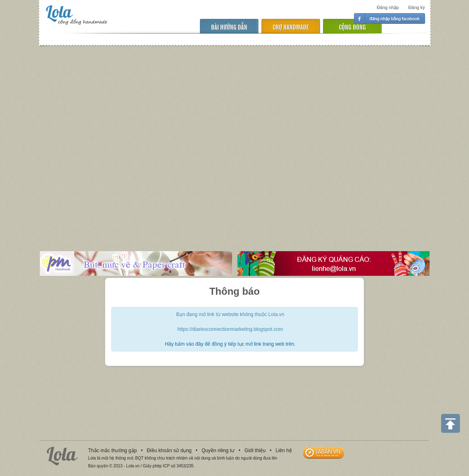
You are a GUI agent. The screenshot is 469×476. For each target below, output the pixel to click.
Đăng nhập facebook (390, 18)
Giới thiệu (255, 451)
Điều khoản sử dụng (169, 451)
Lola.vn (62, 456)
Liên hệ (284, 451)
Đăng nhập (388, 7)
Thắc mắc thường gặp (113, 451)
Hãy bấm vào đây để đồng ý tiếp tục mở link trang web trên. (230, 344)
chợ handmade (291, 27)
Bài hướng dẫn (229, 27)
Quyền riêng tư (218, 451)
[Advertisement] (77, 142)
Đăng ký (416, 7)
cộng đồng (352, 27)
